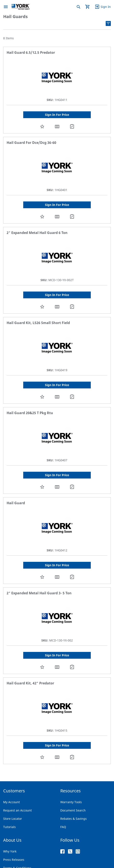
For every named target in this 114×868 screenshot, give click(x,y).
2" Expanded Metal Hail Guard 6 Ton (37, 233)
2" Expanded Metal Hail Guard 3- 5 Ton (39, 593)
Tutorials (9, 827)
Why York (10, 851)
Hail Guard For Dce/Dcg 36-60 (31, 143)
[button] (42, 126)
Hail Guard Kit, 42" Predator (30, 683)
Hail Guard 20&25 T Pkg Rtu (30, 413)
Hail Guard (16, 503)
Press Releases (14, 860)
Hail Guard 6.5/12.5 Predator (31, 52)
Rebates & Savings (74, 819)
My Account (12, 802)
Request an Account (17, 810)
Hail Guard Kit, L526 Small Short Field (38, 323)
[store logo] (21, 7)
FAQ (63, 827)
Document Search (73, 810)
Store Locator (13, 819)
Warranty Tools (71, 802)
